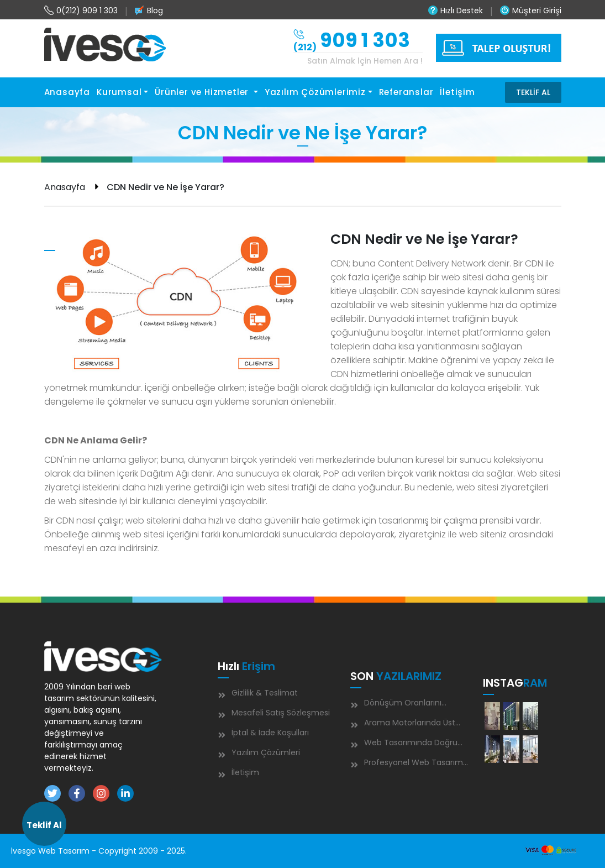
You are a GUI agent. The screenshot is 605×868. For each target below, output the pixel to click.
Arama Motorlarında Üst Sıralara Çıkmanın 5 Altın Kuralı (408, 725)
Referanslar (406, 92)
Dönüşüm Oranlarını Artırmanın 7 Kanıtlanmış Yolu (407, 705)
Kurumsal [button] (119, 92)
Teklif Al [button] (44, 825)
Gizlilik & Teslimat (265, 693)
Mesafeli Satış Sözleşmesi (281, 713)
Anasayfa (67, 92)
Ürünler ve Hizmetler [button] (203, 92)
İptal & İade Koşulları (270, 733)
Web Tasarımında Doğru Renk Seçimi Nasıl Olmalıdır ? (405, 745)
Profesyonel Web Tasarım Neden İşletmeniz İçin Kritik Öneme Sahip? (407, 765)
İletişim (457, 92)
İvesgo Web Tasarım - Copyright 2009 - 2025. (99, 851)
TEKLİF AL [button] (533, 92)
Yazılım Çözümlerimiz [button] (315, 92)
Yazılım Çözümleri (266, 752)
